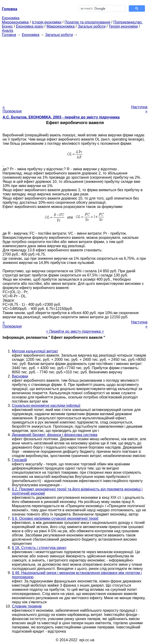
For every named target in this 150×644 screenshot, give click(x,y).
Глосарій (19, 460)
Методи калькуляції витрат (35, 351)
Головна (9, 35)
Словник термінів (27, 606)
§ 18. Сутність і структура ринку (39, 548)
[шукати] (101, 9)
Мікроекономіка (15, 22)
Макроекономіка (61, 26)
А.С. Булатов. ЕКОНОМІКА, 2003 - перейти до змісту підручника (61, 117)
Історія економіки (47, 22)
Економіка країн (30, 26)
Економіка (11, 18)
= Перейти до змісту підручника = (75, 331)
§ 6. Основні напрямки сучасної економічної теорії (55, 518)
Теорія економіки (123, 26)
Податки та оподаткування (87, 22)
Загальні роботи (92, 26)
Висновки (20, 376)
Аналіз (8, 31)
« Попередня (12, 109)
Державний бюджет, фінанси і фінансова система (55, 435)
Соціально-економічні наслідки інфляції (46, 406)
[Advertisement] (75, 69)
